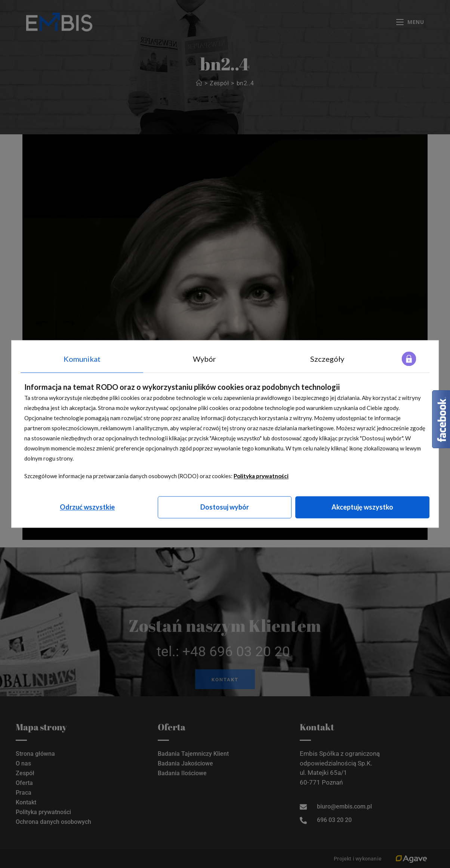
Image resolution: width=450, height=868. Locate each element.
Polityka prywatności (261, 476)
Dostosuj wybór (225, 507)
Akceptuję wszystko (362, 507)
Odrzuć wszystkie (87, 507)
